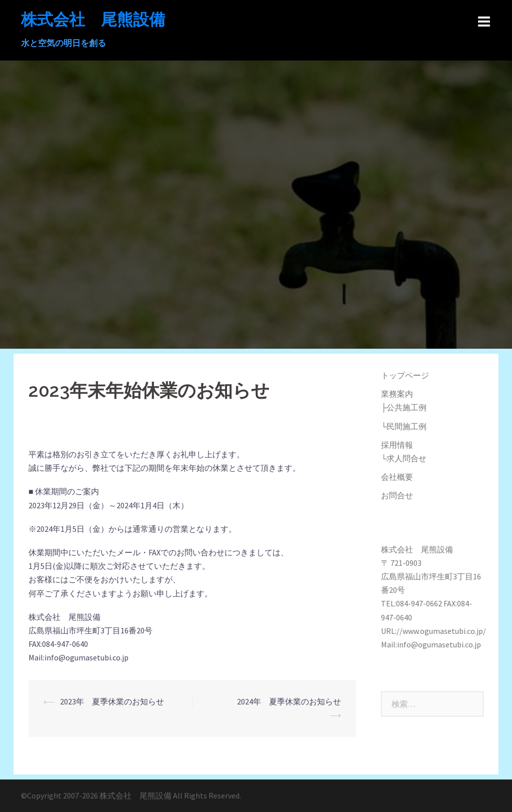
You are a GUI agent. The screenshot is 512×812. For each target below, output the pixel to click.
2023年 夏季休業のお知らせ (145, 701)
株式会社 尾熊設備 (93, 19)
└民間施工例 (404, 426)
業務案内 (397, 394)
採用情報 (397, 445)
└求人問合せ (404, 458)
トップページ (405, 375)
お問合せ (397, 495)
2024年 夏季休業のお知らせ (322, 701)
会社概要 (397, 477)
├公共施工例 (404, 407)
